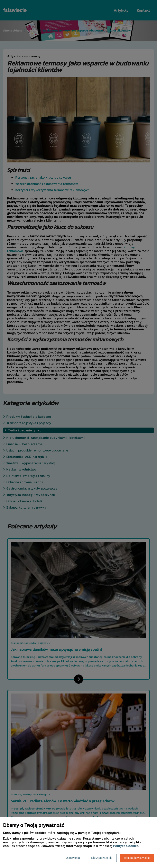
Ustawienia (73, 858)
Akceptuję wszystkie (137, 858)
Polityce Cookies (126, 846)
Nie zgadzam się (102, 858)
